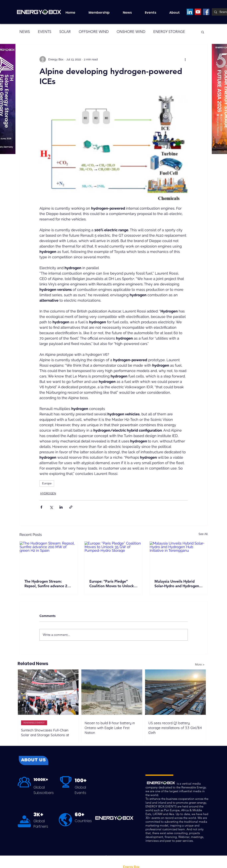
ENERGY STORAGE (169, 32)
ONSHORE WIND (131, 32)
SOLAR (65, 32)
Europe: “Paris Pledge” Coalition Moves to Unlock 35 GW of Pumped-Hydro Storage (112, 584)
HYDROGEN (48, 493)
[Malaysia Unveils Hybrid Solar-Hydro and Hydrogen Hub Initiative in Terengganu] (179, 558)
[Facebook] (206, 12)
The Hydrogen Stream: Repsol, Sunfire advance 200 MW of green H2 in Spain (48, 584)
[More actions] (185, 59)
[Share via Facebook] (41, 507)
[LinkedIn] (190, 12)
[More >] (200, 664)
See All (203, 534)
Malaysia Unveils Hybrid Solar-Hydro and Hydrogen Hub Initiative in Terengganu (178, 584)
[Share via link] (71, 507)
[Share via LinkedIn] (61, 507)
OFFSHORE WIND (94, 32)
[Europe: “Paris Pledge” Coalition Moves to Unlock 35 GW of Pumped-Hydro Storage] (113, 558)
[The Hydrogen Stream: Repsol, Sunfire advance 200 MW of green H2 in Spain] (49, 558)
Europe (47, 483)
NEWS (25, 32)
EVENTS (45, 32)
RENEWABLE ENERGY (34, 723)
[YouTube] (198, 12)
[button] (154, 13)
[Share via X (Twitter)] (51, 507)
